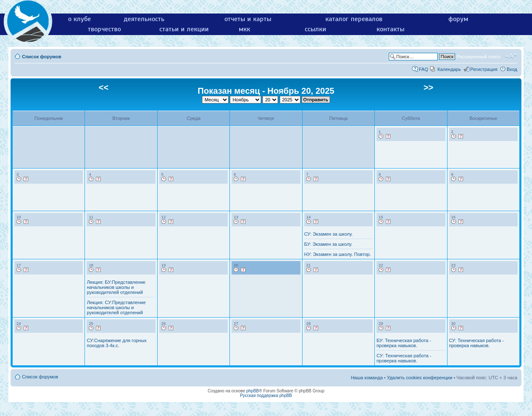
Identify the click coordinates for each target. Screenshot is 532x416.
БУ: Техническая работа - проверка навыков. (404, 343)
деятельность (144, 19)
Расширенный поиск (478, 57)
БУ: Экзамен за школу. (328, 244)
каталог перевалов (354, 19)
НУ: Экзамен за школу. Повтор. (338, 254)
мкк (244, 29)
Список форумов (42, 57)
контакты (390, 29)
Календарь (449, 69)
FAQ (423, 69)
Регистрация (484, 69)
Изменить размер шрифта (511, 56)
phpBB (253, 391)
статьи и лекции (184, 29)
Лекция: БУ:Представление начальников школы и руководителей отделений (116, 287)
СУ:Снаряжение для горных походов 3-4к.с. (117, 343)
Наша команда (367, 378)
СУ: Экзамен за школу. (329, 234)
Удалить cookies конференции (420, 378)
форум (458, 19)
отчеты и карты (248, 19)
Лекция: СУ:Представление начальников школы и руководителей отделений (116, 307)
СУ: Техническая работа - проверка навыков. (404, 358)
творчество (104, 29)
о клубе (79, 19)
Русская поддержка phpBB (266, 396)
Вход (512, 69)
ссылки (315, 29)
